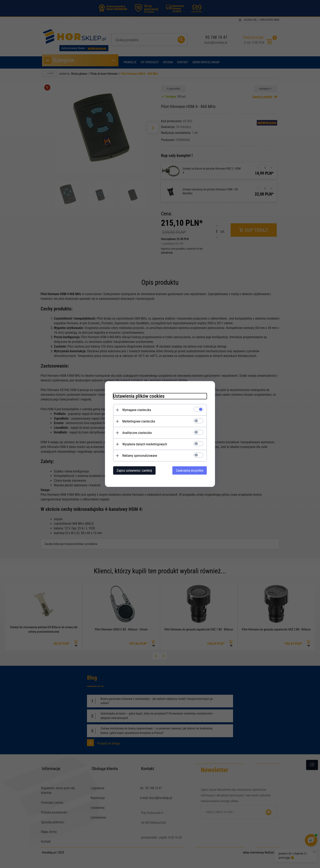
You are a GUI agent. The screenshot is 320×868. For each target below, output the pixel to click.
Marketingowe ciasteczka (139, 421)
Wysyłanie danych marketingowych (145, 444)
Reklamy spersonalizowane (140, 456)
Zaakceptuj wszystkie (190, 471)
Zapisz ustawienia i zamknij (134, 471)
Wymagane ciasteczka (137, 410)
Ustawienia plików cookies (139, 396)
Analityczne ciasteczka (137, 433)
